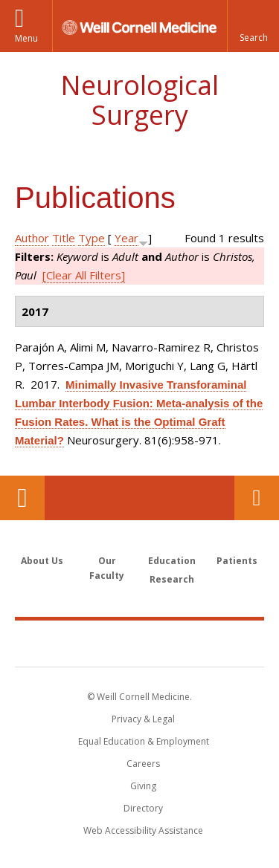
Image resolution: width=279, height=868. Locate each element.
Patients (237, 561)
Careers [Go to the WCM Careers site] (143, 764)
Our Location (22, 498)
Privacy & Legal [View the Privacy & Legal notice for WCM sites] (143, 719)
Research (172, 579)
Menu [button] (26, 38)
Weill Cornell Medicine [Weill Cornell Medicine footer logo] (140, 643)
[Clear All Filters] (84, 275)
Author (32, 238)
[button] (253, 26)
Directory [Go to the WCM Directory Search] (143, 808)
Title (64, 238)
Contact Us (257, 498)
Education (172, 561)
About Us (42, 561)
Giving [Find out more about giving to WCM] (143, 786)
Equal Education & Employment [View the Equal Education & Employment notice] (144, 741)
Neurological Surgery (139, 100)
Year (126, 238)
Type (92, 238)
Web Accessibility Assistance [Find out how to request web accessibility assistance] (143, 830)
